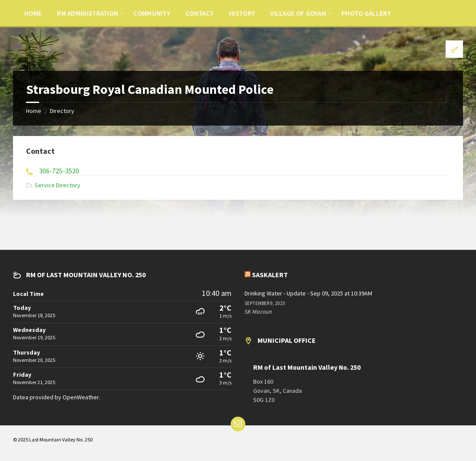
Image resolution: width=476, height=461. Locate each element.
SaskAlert (270, 275)
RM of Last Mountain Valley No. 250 (307, 367)
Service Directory (58, 185)
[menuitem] (33, 13)
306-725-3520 (59, 171)
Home (34, 111)
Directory (62, 111)
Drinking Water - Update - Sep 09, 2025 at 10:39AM (308, 293)
